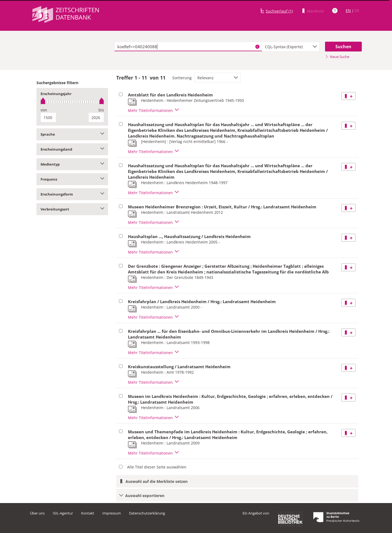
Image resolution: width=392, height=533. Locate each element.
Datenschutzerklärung (147, 513)
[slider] (72, 102)
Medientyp (72, 164)
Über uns (37, 513)
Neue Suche (337, 57)
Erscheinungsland (72, 149)
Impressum (112, 513)
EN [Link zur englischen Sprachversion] (348, 10)
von (44, 110)
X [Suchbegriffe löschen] (257, 47)
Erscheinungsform (72, 194)
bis (101, 110)
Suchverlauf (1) (279, 11)
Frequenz (72, 179)
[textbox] (188, 47)
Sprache (72, 134)
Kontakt (88, 513)
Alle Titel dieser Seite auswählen (157, 467)
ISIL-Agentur (63, 513)
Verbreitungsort (72, 209)
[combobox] (291, 47)
